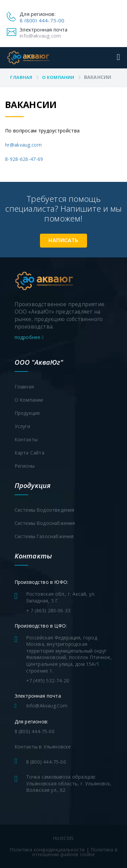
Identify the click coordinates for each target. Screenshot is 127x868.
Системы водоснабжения (45, 523)
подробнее (29, 337)
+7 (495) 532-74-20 (48, 681)
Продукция (27, 413)
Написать (63, 240)
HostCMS (63, 838)
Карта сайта (29, 453)
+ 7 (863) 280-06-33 (48, 610)
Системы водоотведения (45, 510)
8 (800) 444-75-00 (42, 20)
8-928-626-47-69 (24, 159)
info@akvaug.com (40, 36)
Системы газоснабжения (44, 536)
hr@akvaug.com (23, 145)
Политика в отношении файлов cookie (75, 852)
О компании (58, 77)
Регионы (25, 466)
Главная (21, 77)
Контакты (26, 439)
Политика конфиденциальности (47, 850)
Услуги (22, 426)
